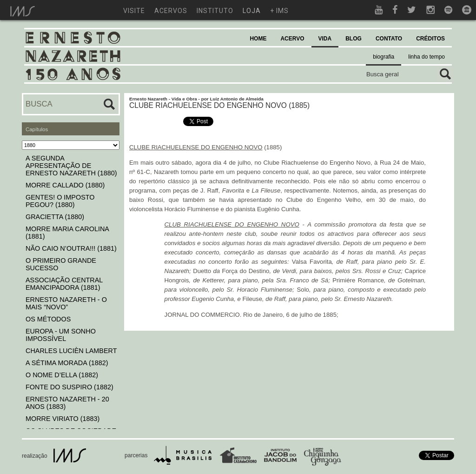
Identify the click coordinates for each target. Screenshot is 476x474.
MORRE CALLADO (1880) (65, 185)
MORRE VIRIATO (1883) (63, 419)
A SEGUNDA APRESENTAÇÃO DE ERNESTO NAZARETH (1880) (71, 166)
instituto (215, 11)
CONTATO (389, 39)
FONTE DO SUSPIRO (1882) (69, 387)
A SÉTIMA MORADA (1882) (67, 363)
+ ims (279, 11)
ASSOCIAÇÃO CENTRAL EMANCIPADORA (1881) (64, 284)
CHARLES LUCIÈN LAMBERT (71, 351)
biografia (383, 57)
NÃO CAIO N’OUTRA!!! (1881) (71, 248)
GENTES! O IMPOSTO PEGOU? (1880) (60, 201)
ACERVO (292, 39)
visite (134, 11)
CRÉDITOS (430, 39)
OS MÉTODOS (48, 319)
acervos (171, 11)
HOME (258, 39)
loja (252, 11)
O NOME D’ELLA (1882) (62, 375)
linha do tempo (426, 57)
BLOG (354, 39)
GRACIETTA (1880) (55, 217)
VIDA (325, 39)
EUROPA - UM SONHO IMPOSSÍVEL (61, 335)
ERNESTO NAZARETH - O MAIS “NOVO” (66, 303)
